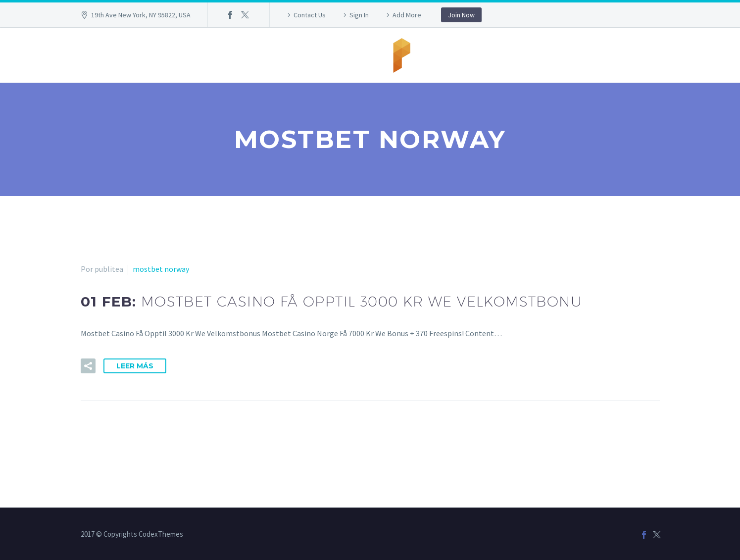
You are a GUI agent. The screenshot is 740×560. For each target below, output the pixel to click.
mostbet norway (161, 269)
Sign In (359, 15)
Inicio (217, 55)
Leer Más (135, 366)
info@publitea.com (486, 55)
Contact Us (310, 15)
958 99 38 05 (271, 55)
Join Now (461, 15)
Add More (407, 15)
